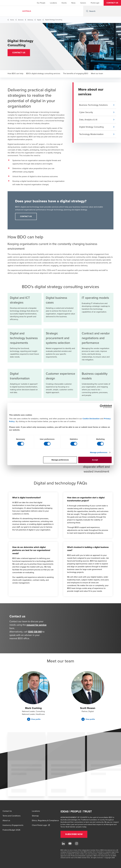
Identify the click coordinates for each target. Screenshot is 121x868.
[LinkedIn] (63, 843)
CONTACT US (26, 216)
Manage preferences (99, 452)
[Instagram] (77, 843)
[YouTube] (70, 843)
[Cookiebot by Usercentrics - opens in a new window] (102, 406)
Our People (41, 3)
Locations (53, 3)
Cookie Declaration (91, 419)
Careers (83, 3)
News (73, 3)
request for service (36, 625)
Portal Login (95, 3)
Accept (95, 460)
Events (64, 3)
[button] (112, 3)
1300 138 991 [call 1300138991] (35, 632)
